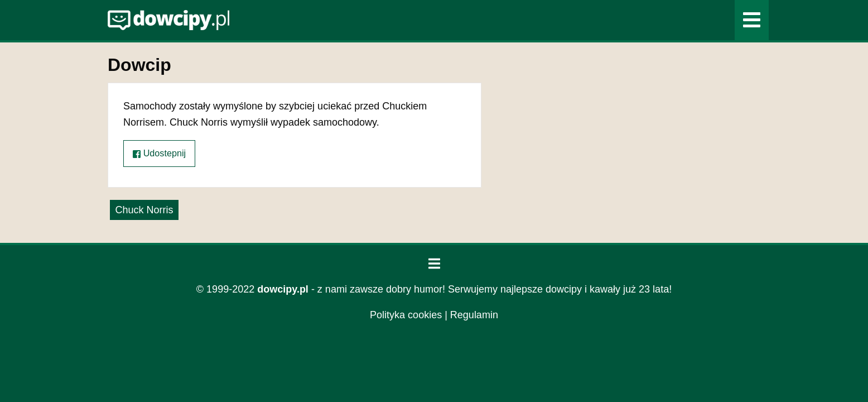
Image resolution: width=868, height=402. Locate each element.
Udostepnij (159, 153)
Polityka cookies (406, 315)
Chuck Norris (144, 210)
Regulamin (474, 315)
